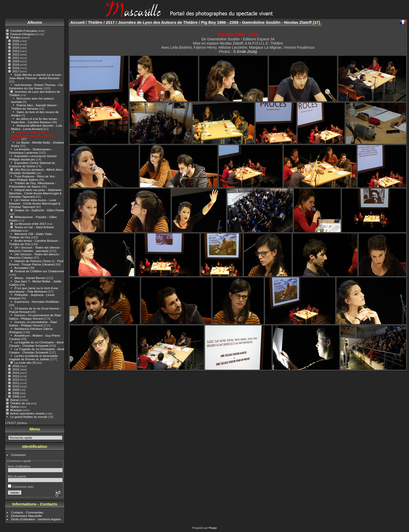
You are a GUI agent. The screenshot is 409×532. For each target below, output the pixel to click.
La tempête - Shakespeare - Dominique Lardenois (31, 151)
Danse (15, 400)
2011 (16, 383)
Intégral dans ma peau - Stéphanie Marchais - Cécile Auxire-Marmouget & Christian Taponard (35, 193)
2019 (16, 64)
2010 (16, 386)
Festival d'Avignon (23, 34)
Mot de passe (17, 476)
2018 (16, 68)
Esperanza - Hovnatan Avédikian (37, 302)
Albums (35, 22)
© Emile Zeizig (245, 52)
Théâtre (16, 37)
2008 (16, 393)
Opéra (14, 407)
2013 (16, 376)
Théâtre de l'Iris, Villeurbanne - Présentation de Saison (33, 185)
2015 (16, 369)
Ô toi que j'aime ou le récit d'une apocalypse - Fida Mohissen (34, 290)
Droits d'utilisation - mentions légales (36, 519)
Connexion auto (21, 487)
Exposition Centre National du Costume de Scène (32, 164)
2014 (16, 373)
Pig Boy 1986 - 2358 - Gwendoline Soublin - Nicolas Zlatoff (33, 136)
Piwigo (213, 528)
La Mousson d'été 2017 (30, 224)
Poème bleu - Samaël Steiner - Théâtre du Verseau (35, 107)
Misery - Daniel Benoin (30, 278)
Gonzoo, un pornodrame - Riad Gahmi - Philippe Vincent (33, 324)
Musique (16, 410)
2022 (16, 54)
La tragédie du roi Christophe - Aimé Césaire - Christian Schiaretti (36, 344)
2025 (16, 44)
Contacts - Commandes (27, 512)
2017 (16, 71)
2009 (16, 390)
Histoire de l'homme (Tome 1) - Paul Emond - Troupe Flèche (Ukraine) (36, 263)
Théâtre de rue (20, 403)
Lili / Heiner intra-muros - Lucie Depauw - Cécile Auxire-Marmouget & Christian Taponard (35, 203)
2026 (16, 41)
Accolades (21, 268)
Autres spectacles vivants (28, 413)
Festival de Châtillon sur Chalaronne (39, 271)
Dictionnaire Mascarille (27, 516)
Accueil (78, 22)
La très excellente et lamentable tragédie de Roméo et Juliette (34, 357)
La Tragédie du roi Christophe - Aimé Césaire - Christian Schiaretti (37, 351)
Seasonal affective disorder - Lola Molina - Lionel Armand (37, 127)
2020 (16, 61)
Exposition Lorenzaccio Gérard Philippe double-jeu (33, 158)
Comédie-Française (24, 31)
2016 (16, 366)
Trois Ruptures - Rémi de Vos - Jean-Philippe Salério (33, 178)
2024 (16, 48)
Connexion (19, 455)
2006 (16, 396)
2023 (16, 51)
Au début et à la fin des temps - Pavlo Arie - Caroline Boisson (35, 120)
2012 (16, 379)
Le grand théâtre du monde (29, 417)
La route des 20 (25, 363)
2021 (16, 58)
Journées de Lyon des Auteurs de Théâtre (158, 22)
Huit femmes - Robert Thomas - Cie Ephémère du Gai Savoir (36, 86)
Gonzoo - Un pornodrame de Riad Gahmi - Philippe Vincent (35, 317)
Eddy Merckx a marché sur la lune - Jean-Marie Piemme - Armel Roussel (36, 76)
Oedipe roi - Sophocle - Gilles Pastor (39, 210)
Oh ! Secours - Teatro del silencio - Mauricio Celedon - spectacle (35, 249)
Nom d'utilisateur (19, 466)
